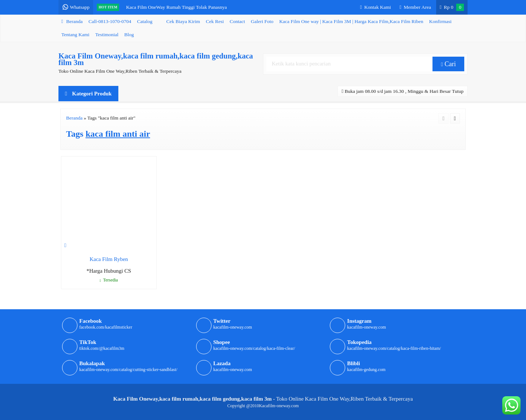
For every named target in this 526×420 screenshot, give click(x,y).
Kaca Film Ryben (109, 259)
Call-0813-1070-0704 (110, 21)
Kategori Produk (88, 94)
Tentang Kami (75, 35)
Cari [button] (448, 64)
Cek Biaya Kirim (183, 21)
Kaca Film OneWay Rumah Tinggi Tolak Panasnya (176, 7)
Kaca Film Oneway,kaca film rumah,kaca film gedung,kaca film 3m (156, 59)
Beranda (72, 21)
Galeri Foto (262, 21)
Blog (129, 35)
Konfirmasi (441, 21)
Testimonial (107, 35)
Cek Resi (215, 21)
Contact (237, 21)
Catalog (145, 21)
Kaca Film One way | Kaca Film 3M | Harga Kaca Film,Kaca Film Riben (351, 21)
